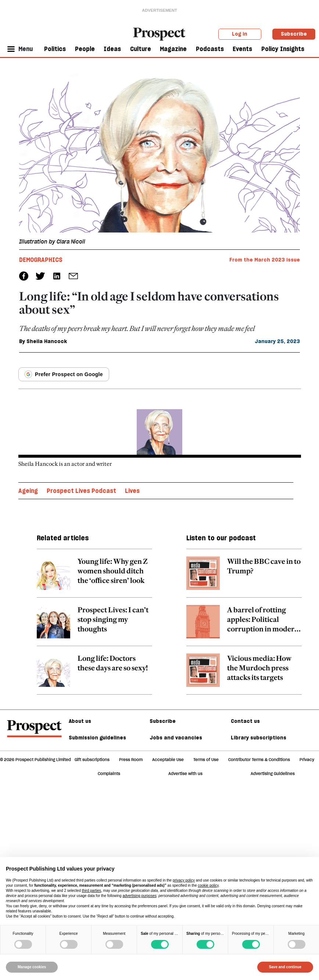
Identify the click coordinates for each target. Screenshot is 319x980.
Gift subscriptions (92, 760)
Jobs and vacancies (176, 738)
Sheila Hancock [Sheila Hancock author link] (47, 341)
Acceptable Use (168, 760)
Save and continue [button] (285, 967)
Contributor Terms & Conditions (259, 760)
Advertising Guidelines (273, 774)
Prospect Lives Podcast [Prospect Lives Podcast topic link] (81, 491)
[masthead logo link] (159, 33)
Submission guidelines (97, 738)
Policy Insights (283, 49)
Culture (141, 49)
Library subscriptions (259, 738)
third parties (92, 891)
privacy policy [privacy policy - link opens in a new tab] (184, 880)
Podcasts (210, 49)
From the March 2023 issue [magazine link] (265, 260)
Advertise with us (185, 774)
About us (80, 721)
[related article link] (94, 577)
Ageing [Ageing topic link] (28, 491)
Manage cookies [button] (32, 967)
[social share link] (73, 276)
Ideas (112, 49)
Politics (55, 49)
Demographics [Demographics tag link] (41, 260)
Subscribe (294, 34)
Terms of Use (206, 760)
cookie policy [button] (208, 885)
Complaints (109, 774)
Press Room (131, 760)
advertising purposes (139, 896)
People (85, 49)
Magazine (173, 49)
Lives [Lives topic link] (132, 491)
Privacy (307, 760)
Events (242, 49)
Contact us (245, 721)
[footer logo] (34, 732)
